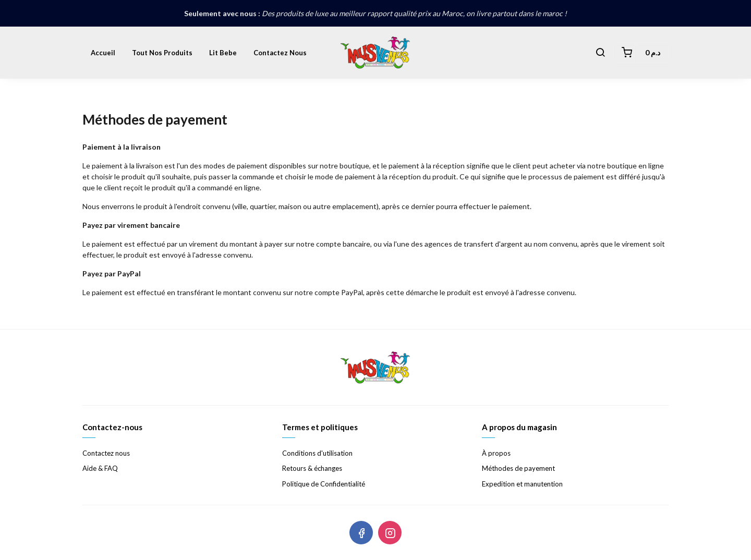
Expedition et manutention (522, 484)
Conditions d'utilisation (317, 453)
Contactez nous (280, 53)
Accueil (103, 53)
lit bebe (223, 53)
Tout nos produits (162, 53)
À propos (496, 453)
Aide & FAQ (100, 468)
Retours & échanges (312, 468)
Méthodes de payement (518, 468)
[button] (600, 53)
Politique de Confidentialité (324, 484)
